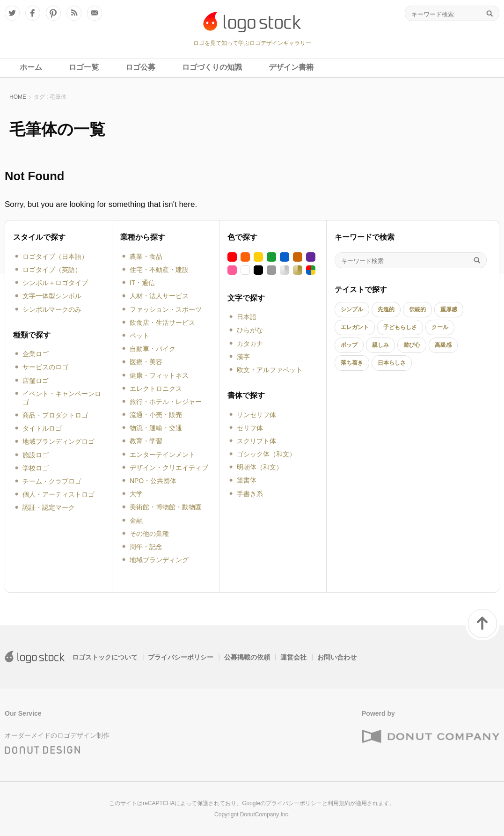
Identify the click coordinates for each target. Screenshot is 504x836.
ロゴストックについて (105, 657)
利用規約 (339, 803)
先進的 (386, 309)
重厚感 (449, 309)
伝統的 (417, 309)
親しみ (380, 345)
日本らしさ (392, 363)
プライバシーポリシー (181, 657)
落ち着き (352, 363)
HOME (18, 97)
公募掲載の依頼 (247, 657)
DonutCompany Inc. (265, 814)
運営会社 (293, 657)
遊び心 (412, 345)
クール (440, 327)
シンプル (352, 309)
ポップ (349, 345)
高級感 (443, 345)
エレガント (355, 327)
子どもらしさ (400, 327)
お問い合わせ (337, 657)
